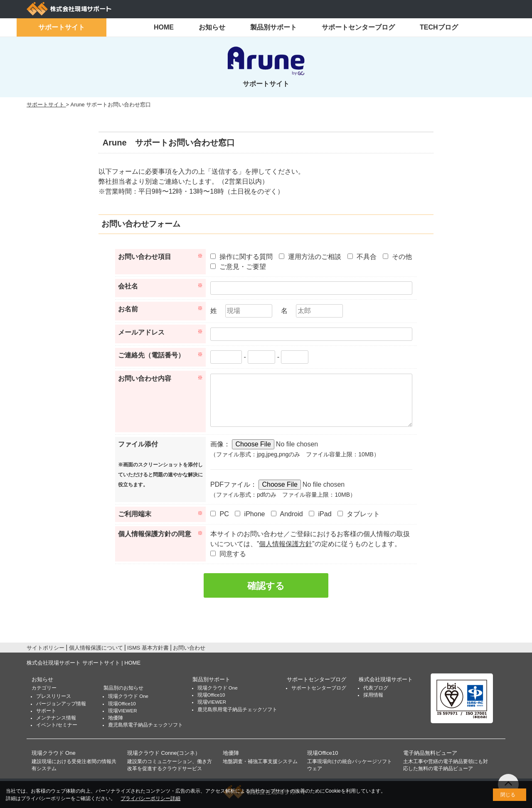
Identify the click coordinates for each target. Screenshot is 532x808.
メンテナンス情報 (56, 718)
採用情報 (373, 695)
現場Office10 (122, 704)
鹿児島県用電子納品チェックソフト (237, 709)
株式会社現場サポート (386, 679)
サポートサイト (62, 27)
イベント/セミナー (57, 725)
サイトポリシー (46, 648)
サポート (46, 711)
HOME (164, 27)
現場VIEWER (122, 711)
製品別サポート (273, 27)
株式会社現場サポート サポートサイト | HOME (84, 663)
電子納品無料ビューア (430, 753)
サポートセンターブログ (358, 27)
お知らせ (212, 27)
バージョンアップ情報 (61, 704)
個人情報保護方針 (286, 544)
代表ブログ (376, 688)
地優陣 (116, 718)
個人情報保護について (96, 648)
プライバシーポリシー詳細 (150, 798)
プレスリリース (54, 696)
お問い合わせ (189, 648)
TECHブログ (439, 27)
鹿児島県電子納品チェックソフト (145, 725)
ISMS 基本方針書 (148, 648)
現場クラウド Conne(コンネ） (164, 753)
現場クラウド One (128, 696)
